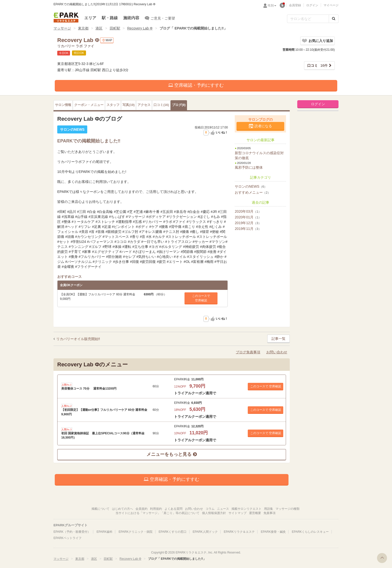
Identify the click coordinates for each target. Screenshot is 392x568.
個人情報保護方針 (214, 513)
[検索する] (334, 19)
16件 (317, 65)
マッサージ (62, 28)
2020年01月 (248, 217)
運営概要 (255, 513)
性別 (272, 5)
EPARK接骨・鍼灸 (273, 532)
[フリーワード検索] (308, 19)
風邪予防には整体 (249, 167)
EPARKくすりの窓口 (173, 532)
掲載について (100, 509)
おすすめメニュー (253, 192)
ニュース (223, 509)
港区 (99, 28)
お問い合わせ (277, 352)
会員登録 (295, 5)
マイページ (331, 5)
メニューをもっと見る (171, 454)
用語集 (268, 509)
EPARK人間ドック (205, 532)
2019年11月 (248, 229)
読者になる (263, 126)
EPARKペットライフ (67, 538)
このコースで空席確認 (201, 298)
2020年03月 (248, 211)
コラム (210, 509)
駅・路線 (110, 18)
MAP (107, 40)
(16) (161, 105)
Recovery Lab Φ (140, 28)
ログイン (312, 5)
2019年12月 (248, 223)
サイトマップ (237, 513)
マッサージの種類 (287, 509)
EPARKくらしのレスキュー (310, 532)
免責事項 (269, 513)
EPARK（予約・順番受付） (72, 532)
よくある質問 (173, 509)
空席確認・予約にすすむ (196, 85)
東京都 (83, 28)
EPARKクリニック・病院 (135, 532)
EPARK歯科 (104, 532)
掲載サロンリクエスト (246, 509)
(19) (128, 105)
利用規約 (156, 509)
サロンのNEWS (251, 186)
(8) (179, 105)
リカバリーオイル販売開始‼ (78, 339)
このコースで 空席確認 (266, 386)
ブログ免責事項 (248, 352)
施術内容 (131, 18)
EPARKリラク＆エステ (66, 17)
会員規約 (141, 509)
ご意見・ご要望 (160, 18)
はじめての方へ (122, 509)
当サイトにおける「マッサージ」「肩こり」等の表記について (157, 513)
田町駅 (115, 28)
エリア (90, 18)
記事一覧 (278, 339)
